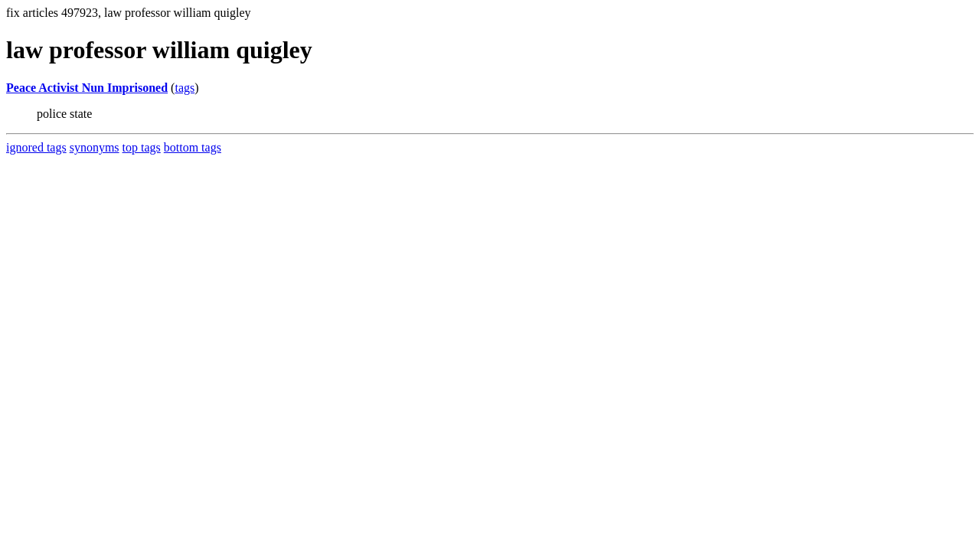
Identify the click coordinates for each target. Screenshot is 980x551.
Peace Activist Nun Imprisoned (87, 88)
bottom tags (193, 147)
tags (185, 88)
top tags (142, 147)
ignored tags (36, 147)
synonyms (95, 147)
